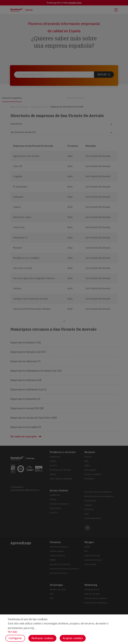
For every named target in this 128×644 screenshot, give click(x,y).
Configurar (15, 638)
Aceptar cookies (73, 638)
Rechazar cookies (42, 638)
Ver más (13, 632)
